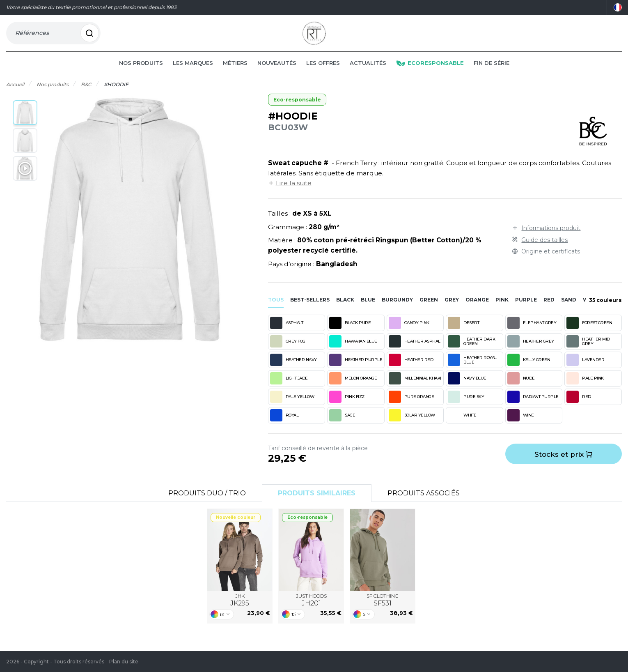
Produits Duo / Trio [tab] (207, 501)
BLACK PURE (350, 330)
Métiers (235, 71)
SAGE (342, 423)
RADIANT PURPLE (533, 404)
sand (569, 307)
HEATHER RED (411, 367)
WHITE (462, 423)
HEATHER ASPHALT (415, 349)
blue (368, 307)
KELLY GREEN (529, 367)
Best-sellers (310, 307)
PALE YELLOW (292, 404)
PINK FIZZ (347, 404)
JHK (240, 608)
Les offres (323, 71)
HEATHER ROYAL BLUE (472, 367)
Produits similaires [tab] (317, 501)
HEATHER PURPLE (356, 367)
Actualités (368, 71)
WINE (521, 423)
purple (526, 307)
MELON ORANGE (353, 386)
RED (579, 404)
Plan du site (124, 662)
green (429, 307)
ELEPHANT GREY (532, 330)
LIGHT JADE (289, 386)
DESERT (463, 330)
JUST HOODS (311, 608)
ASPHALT (287, 330)
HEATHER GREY (531, 349)
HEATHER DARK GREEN (471, 349)
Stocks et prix (564, 462)
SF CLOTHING (383, 608)
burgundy (397, 307)
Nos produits (141, 71)
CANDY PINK (409, 330)
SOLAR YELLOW (412, 423)
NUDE (521, 386)
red (549, 307)
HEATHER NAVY (293, 367)
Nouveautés (277, 71)
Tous (276, 307)
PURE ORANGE (411, 404)
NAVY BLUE (467, 386)
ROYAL (284, 423)
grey (452, 307)
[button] (25, 120)
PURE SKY (466, 404)
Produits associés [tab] (424, 501)
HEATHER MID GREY (588, 349)
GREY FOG (288, 349)
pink (502, 307)
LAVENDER (585, 367)
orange (477, 307)
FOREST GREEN (589, 330)
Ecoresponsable (430, 71)
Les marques (193, 71)
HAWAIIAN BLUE (353, 349)
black (345, 307)
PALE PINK (585, 386)
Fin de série (492, 71)
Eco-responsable (297, 107)
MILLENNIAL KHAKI (415, 386)
